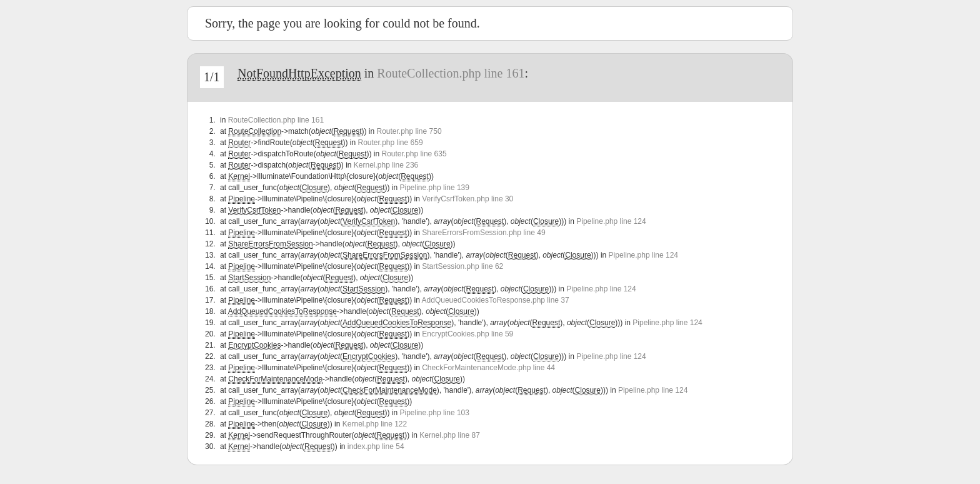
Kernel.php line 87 (450, 435)
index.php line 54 (376, 446)
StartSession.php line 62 (462, 266)
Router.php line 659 (390, 143)
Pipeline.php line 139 (435, 188)
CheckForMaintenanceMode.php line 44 (488, 368)
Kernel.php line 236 (386, 165)
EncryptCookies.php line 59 (467, 334)
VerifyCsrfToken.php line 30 (467, 199)
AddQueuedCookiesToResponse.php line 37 (496, 300)
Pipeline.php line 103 (435, 413)
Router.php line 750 (409, 131)
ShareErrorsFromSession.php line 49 (483, 233)
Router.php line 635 (414, 154)
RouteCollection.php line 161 (451, 73)
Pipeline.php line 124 (611, 221)
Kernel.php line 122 (375, 424)
